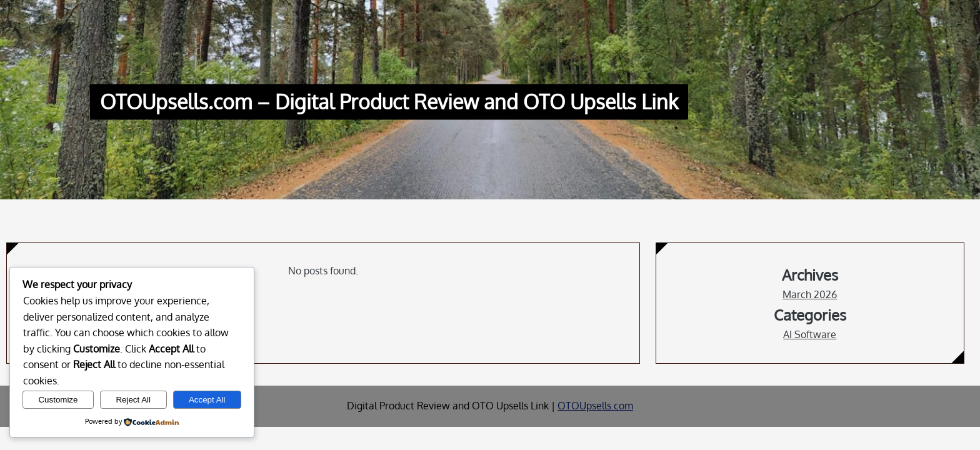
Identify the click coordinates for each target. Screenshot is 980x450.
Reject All (133, 400)
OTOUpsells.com (595, 406)
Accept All (207, 400)
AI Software (810, 334)
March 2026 (810, 294)
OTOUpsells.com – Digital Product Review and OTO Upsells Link (389, 102)
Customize (58, 400)
